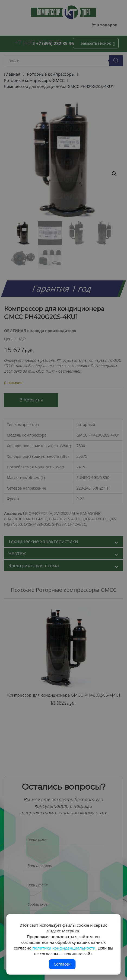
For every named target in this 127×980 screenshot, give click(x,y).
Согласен (62, 964)
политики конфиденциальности (64, 948)
